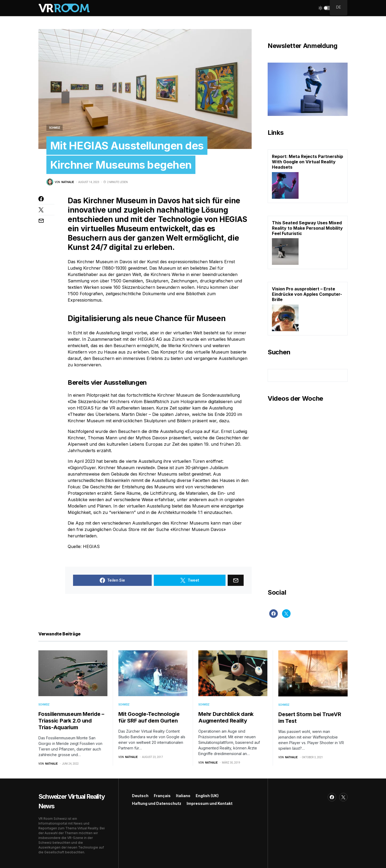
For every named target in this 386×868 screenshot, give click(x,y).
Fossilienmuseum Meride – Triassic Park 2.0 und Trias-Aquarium (71, 721)
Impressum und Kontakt (210, 803)
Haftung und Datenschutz (157, 803)
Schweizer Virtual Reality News (71, 801)
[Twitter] (286, 614)
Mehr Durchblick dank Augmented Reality (226, 717)
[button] (328, 8)
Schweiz (55, 128)
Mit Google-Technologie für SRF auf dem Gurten (149, 717)
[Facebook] (274, 614)
